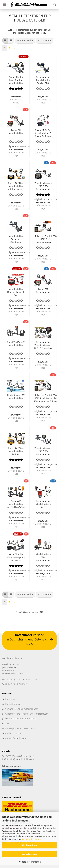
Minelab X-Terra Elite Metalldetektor (43, 557)
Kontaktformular (13, 704)
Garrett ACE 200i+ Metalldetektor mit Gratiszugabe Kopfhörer (16, 186)
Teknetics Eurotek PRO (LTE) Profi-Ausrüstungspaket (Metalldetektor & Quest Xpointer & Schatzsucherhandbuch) (46, 239)
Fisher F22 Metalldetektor (43, 291)
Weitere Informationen (30, 862)
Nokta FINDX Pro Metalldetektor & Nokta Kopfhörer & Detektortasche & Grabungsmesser (43, 133)
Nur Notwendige (29, 854)
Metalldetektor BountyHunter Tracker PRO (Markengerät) (43, 80)
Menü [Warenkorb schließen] (5, 5)
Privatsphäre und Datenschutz (20, 729)
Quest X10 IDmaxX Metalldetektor (16, 344)
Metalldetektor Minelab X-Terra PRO (43, 504)
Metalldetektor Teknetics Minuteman (16, 239)
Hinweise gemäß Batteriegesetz (21, 719)
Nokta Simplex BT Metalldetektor (16, 397)
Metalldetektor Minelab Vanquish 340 (16, 292)
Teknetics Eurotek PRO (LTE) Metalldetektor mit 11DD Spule (43, 451)
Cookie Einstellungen (16, 738)
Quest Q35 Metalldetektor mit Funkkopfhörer (16, 504)
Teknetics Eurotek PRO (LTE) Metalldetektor (43, 186)
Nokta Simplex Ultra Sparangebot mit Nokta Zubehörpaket (16, 558)
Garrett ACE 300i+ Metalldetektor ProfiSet (16, 451)
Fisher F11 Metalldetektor (16, 132)
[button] (5, 41)
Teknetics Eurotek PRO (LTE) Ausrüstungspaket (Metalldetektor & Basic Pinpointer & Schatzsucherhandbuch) (46, 398)
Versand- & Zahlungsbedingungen (22, 709)
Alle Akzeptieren (29, 845)
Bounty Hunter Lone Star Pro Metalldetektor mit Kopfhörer (16, 80)
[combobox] (25, 41)
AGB (7, 724)
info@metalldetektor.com (22, 759)
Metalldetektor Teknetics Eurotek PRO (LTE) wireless (43, 345)
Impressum (11, 699)
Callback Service (13, 733)
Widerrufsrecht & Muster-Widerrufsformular (27, 714)
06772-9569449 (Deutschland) (20, 756)
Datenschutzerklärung (32, 839)
